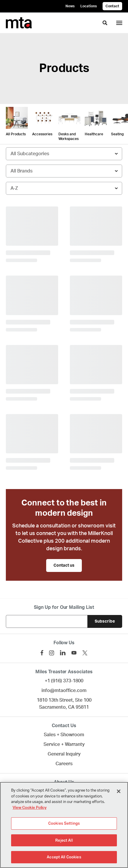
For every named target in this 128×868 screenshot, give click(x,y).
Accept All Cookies (64, 857)
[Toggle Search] (105, 23)
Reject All (64, 840)
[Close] (119, 791)
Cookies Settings (64, 823)
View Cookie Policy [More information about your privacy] (30, 808)
